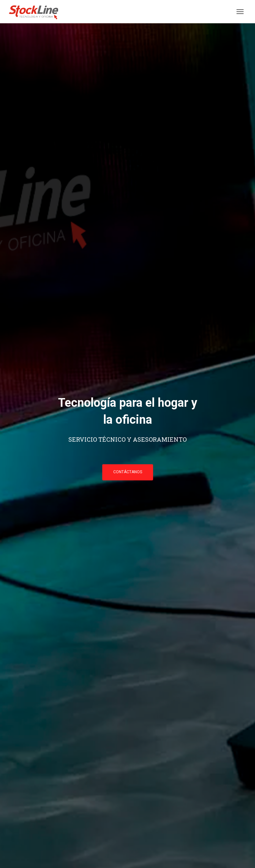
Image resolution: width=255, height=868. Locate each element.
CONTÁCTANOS (128, 472)
